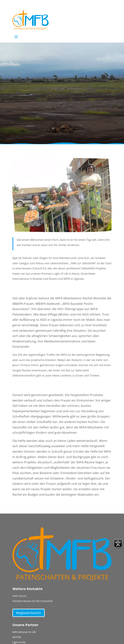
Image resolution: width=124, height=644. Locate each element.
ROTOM (17, 637)
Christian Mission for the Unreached (32, 601)
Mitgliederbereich (29, 613)
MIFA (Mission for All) (24, 632)
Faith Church (20, 596)
